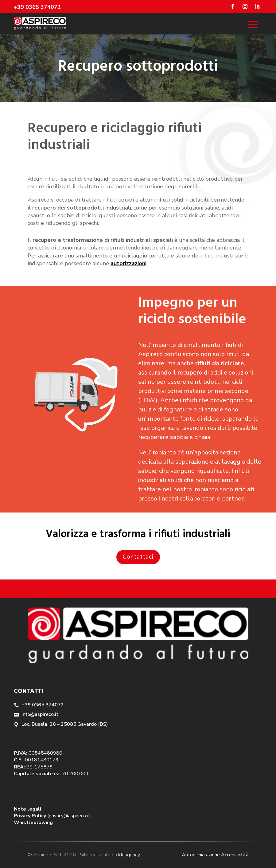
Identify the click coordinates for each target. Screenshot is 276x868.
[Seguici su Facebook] (233, 6)
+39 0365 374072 (43, 705)
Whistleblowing (33, 823)
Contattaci (138, 557)
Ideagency (129, 855)
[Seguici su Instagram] (245, 6)
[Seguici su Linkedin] (257, 6)
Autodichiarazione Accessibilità (215, 855)
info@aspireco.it (40, 714)
